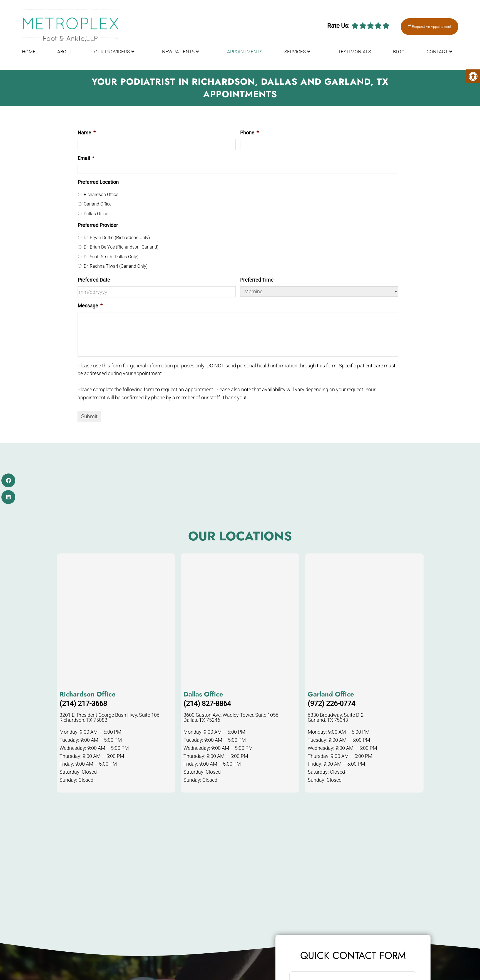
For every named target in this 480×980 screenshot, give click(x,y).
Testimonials (355, 54)
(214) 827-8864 (207, 704)
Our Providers (112, 54)
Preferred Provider (98, 225)
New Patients (178, 54)
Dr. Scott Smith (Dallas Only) (111, 257)
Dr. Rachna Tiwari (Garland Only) (116, 266)
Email (86, 158)
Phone (249, 133)
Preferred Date (94, 280)
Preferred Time (257, 280)
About (65, 54)
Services (295, 54)
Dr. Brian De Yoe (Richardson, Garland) (121, 247)
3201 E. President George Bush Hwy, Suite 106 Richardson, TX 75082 (110, 718)
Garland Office (98, 204)
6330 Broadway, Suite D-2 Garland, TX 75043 (336, 718)
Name (87, 133)
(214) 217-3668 (83, 704)
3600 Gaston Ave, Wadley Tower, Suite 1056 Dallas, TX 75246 (231, 718)
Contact (437, 54)
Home (29, 54)
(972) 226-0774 (331, 704)
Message (90, 306)
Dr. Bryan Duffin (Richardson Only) (117, 238)
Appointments (245, 54)
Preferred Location (98, 182)
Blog (399, 54)
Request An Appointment (425, 28)
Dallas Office (96, 214)
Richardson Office (101, 195)
